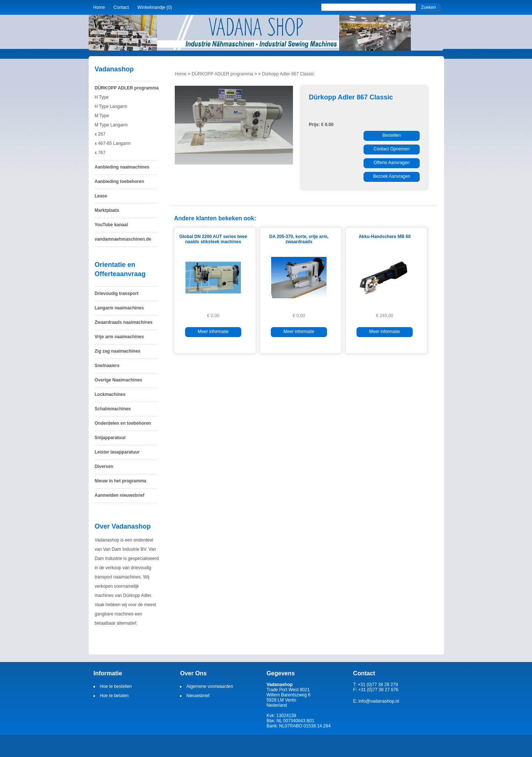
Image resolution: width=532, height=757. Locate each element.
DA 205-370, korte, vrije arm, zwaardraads (299, 239)
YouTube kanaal (111, 225)
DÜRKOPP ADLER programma (127, 88)
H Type (102, 97)
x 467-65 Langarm (112, 143)
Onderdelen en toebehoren (123, 423)
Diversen (104, 466)
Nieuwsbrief (198, 696)
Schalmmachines (113, 409)
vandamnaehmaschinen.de (123, 239)
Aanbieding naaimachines (122, 167)
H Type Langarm (111, 106)
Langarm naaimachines (119, 308)
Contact (121, 7)
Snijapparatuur (110, 438)
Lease (101, 196)
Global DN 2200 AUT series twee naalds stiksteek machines (213, 239)
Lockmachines (110, 394)
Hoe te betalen (114, 696)
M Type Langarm (111, 125)
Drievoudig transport (117, 293)
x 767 (100, 153)
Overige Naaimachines (118, 380)
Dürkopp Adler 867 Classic (288, 74)
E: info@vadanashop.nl (376, 701)
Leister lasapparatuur (117, 452)
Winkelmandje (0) (155, 7)
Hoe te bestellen (116, 686)
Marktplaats (107, 210)
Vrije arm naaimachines (119, 337)
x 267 (100, 134)
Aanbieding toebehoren (119, 181)
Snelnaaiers (107, 366)
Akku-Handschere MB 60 (385, 237)
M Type (102, 116)
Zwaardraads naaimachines (124, 322)
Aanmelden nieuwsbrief (120, 495)
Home (99, 7)
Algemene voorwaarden (210, 686)
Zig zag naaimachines (117, 351)
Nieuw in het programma (120, 481)
